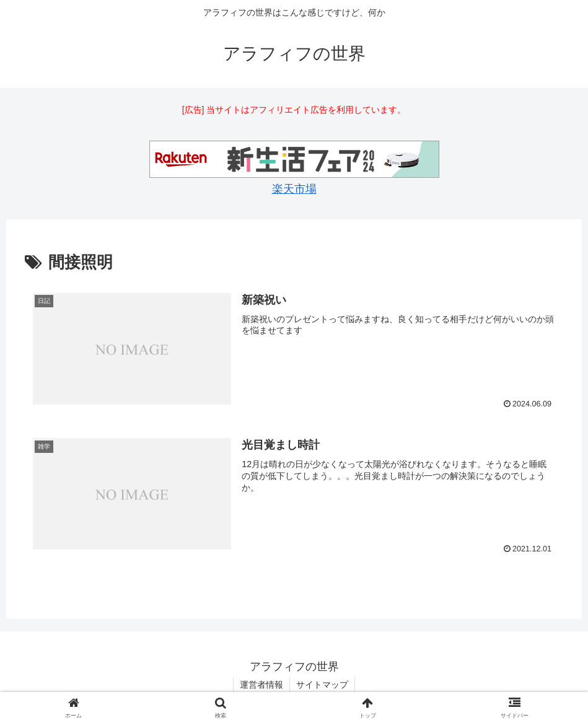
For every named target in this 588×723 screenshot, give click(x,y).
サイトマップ (322, 685)
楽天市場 (294, 189)
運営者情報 (261, 685)
